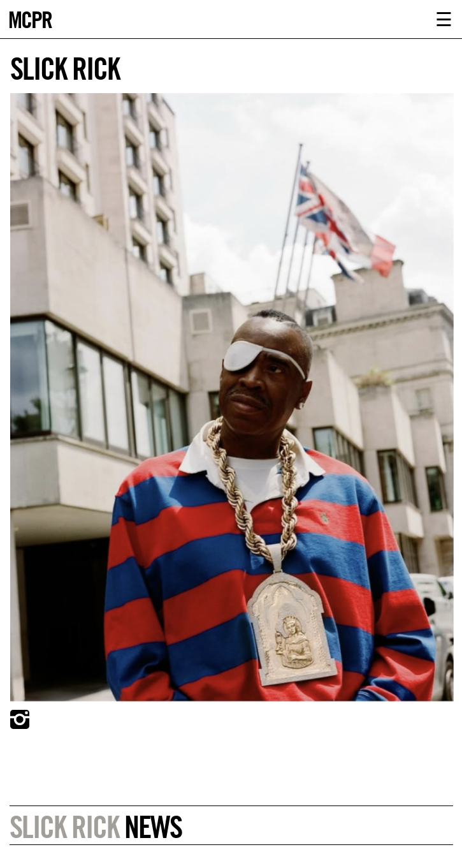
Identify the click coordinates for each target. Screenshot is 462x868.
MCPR (30, 18)
